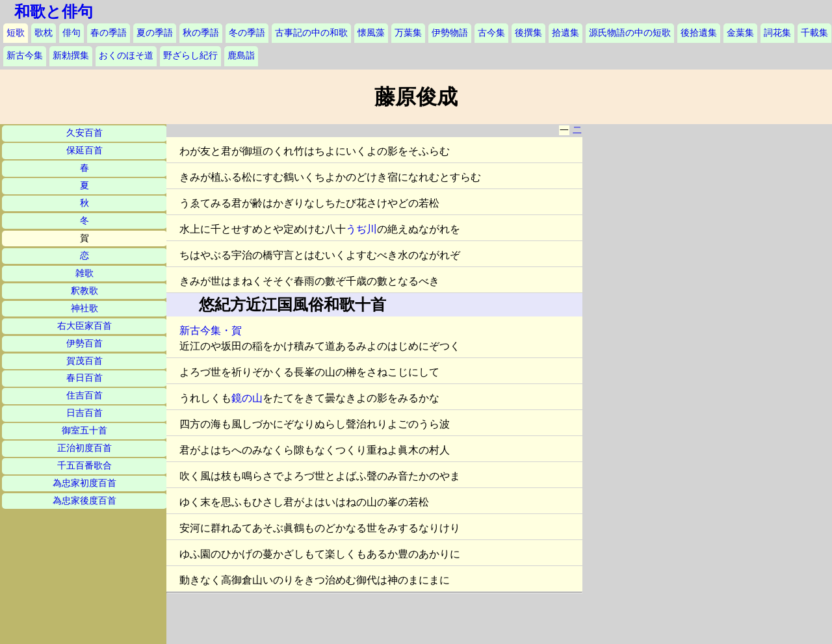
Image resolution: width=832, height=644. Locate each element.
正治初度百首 (84, 448)
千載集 (814, 33)
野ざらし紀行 (190, 56)
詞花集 (777, 33)
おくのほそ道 (126, 56)
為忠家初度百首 (84, 483)
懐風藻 (371, 33)
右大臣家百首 (84, 326)
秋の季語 (201, 33)
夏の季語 (155, 33)
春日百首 (84, 378)
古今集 (491, 33)
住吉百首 (84, 395)
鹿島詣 (241, 56)
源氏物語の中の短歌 (630, 33)
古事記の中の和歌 (311, 33)
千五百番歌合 (84, 466)
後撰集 (528, 33)
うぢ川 (361, 229)
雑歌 (84, 273)
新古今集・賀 (211, 330)
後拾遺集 (699, 33)
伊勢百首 (84, 343)
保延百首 (84, 150)
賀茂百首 (84, 361)
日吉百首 (84, 413)
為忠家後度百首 (84, 501)
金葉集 (740, 33)
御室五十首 (84, 431)
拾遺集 (565, 33)
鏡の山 (247, 398)
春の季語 (109, 33)
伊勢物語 (450, 33)
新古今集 (25, 56)
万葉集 (408, 33)
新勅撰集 (71, 56)
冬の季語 (247, 33)
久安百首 (84, 133)
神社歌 (84, 308)
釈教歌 (84, 291)
